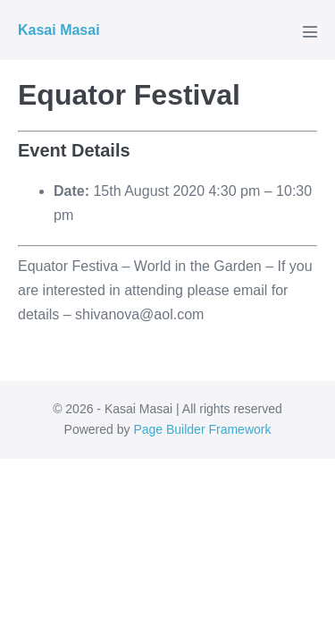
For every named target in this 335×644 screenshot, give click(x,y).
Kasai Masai (59, 30)
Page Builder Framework (202, 429)
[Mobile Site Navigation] (310, 31)
